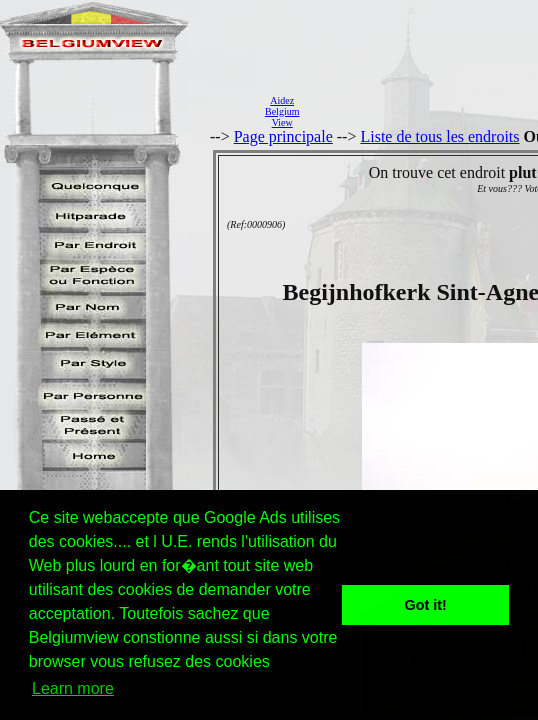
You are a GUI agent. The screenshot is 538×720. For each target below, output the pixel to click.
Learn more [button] (73, 688)
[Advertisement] (424, 111)
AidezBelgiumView (282, 111)
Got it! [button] (426, 605)
